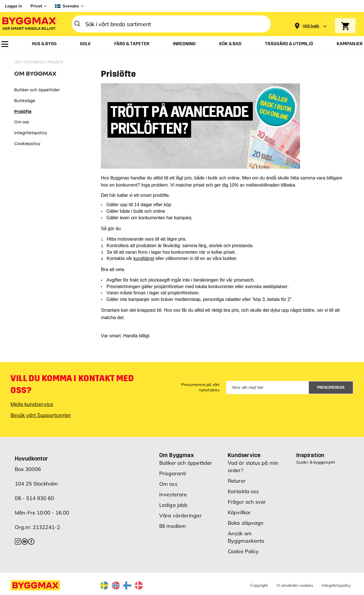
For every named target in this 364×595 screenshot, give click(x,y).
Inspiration (310, 455)
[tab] (37, 76)
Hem (18, 62)
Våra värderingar (180, 516)
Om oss (168, 484)
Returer (237, 481)
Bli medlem (172, 526)
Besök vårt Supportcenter (41, 415)
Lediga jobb (173, 505)
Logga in (14, 6)
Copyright (259, 585)
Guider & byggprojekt (316, 462)
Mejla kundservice (32, 404)
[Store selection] (310, 24)
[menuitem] (5, 44)
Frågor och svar (247, 502)
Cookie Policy (243, 551)
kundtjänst (144, 258)
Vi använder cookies (295, 585)
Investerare (173, 494)
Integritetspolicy (336, 585)
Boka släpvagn (246, 523)
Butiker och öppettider (186, 463)
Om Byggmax (35, 62)
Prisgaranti (173, 473)
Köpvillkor (239, 512)
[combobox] (171, 24)
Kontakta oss (243, 491)
